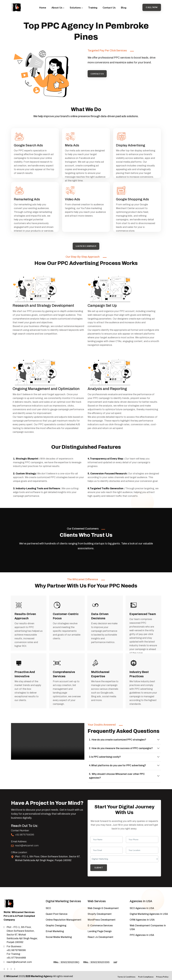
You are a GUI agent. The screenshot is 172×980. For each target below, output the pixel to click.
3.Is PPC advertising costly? (105, 751)
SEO (48, 902)
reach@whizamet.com (27, 840)
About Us (58, 8)
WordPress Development (102, 914)
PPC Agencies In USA (142, 929)
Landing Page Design (100, 926)
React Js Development (100, 931)
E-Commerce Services (100, 920)
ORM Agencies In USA (142, 914)
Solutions (76, 8)
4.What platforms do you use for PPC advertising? (117, 760)
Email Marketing (55, 926)
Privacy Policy (162, 971)
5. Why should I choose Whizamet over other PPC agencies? (117, 770)
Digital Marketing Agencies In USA (149, 908)
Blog (124, 8)
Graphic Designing (56, 920)
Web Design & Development (103, 902)
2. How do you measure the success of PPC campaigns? (121, 742)
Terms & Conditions (126, 971)
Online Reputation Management (63, 914)
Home (43, 8)
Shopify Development (100, 908)
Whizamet (12, 970)
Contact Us (109, 8)
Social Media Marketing (59, 931)
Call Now (152, 7)
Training (93, 8)
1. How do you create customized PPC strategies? (118, 734)
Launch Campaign (86, 240)
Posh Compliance (146, 971)
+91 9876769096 (25, 829)
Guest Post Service (57, 908)
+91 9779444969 (16, 952)
